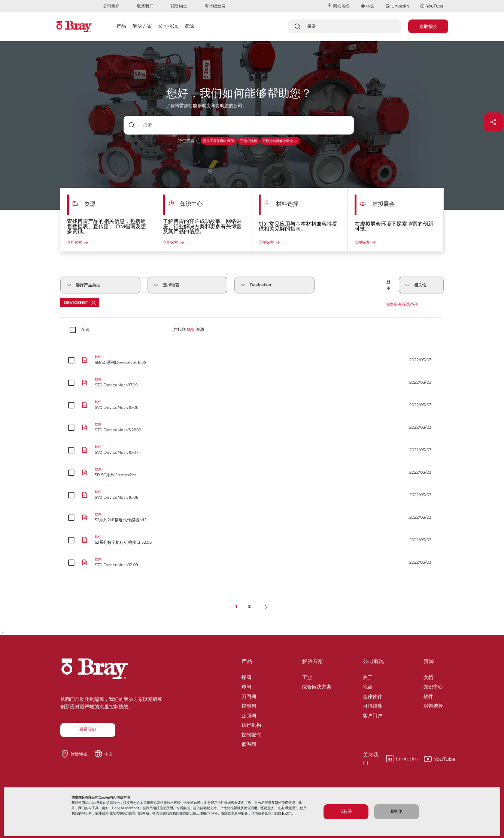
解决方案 (313, 661)
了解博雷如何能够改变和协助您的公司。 (206, 105)
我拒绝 (396, 812)
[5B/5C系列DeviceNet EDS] (252, 360)
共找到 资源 (189, 330)
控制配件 (251, 733)
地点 (368, 685)
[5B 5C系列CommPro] (252, 473)
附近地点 (338, 6)
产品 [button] (121, 26)
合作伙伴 (373, 695)
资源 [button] (189, 26)
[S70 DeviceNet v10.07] (252, 450)
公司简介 (111, 6)
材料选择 (433, 705)
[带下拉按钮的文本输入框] (247, 125)
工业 (307, 676)
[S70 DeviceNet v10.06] (252, 405)
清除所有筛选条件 (402, 305)
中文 (370, 6)
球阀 (246, 685)
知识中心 (433, 685)
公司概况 (373, 661)
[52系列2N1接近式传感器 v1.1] (252, 518)
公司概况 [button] (168, 26)
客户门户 (373, 714)
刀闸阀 (249, 695)
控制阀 (249, 705)
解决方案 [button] (142, 26)
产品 (247, 661)
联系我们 (145, 6)
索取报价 (428, 26)
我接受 (346, 812)
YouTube (432, 6)
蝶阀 (246, 676)
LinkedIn (397, 6)
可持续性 (373, 705)
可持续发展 (215, 6)
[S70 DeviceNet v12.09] (252, 563)
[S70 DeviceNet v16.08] (252, 495)
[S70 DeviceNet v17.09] (252, 383)
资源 (429, 661)
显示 (388, 285)
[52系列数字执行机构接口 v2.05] (252, 540)
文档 (428, 676)
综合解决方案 (317, 685)
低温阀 (249, 743)
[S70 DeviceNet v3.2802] (252, 428)
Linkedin (390, 759)
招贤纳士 (179, 6)
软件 (428, 695)
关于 (368, 676)
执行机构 (251, 724)
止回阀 (249, 714)
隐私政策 (285, 813)
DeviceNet (80, 303)
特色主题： (188, 141)
